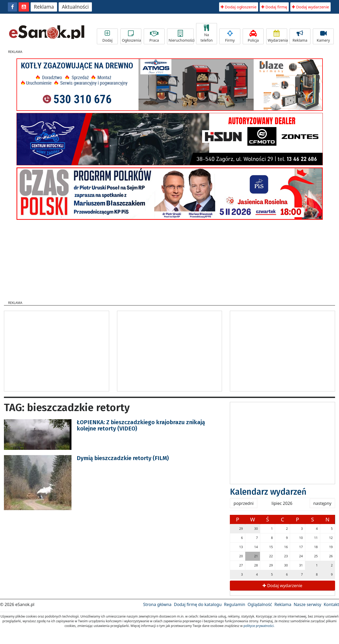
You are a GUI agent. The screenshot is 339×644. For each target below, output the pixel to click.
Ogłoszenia (132, 36)
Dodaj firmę (274, 7)
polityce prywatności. (259, 626)
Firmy (230, 36)
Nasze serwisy (307, 604)
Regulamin (235, 604)
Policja (253, 36)
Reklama (44, 7)
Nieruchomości (181, 36)
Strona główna (157, 604)
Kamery (323, 36)
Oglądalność (260, 604)
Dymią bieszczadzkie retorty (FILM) (123, 458)
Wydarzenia (277, 36)
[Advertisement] (170, 259)
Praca (154, 36)
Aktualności (75, 7)
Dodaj (107, 36)
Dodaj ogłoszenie (239, 7)
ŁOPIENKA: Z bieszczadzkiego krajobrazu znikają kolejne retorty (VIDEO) (141, 425)
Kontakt (331, 604)
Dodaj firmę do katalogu (198, 604)
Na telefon (207, 34)
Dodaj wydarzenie (310, 7)
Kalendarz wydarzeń (268, 492)
